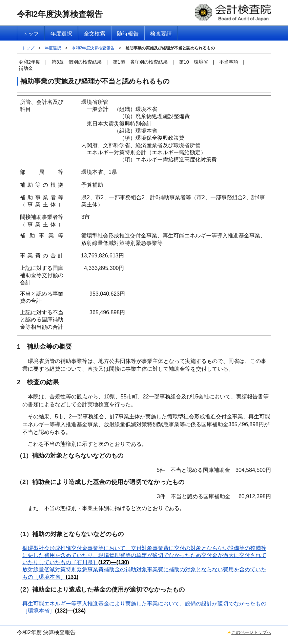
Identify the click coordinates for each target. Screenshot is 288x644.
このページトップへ (251, 632)
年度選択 (53, 48)
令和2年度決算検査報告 (93, 48)
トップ (28, 48)
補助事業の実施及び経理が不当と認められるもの (170, 48)
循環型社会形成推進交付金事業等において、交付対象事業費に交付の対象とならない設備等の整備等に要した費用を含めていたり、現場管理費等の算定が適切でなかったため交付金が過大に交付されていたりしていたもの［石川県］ (144, 555)
